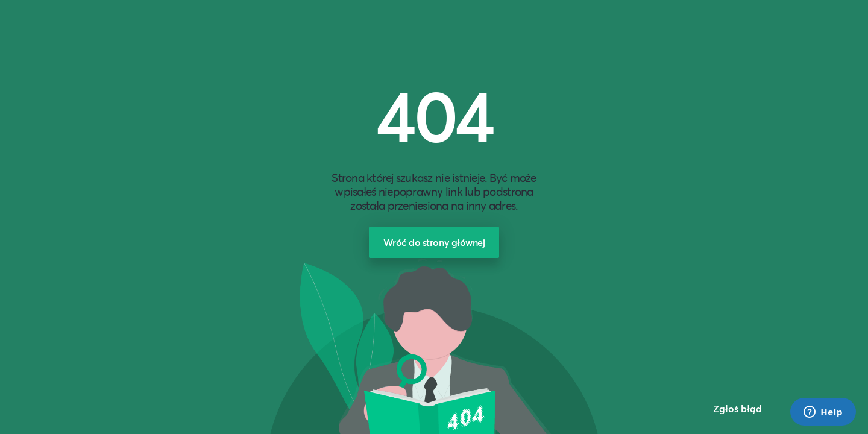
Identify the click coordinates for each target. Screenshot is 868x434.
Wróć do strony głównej (434, 242)
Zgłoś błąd (737, 408)
